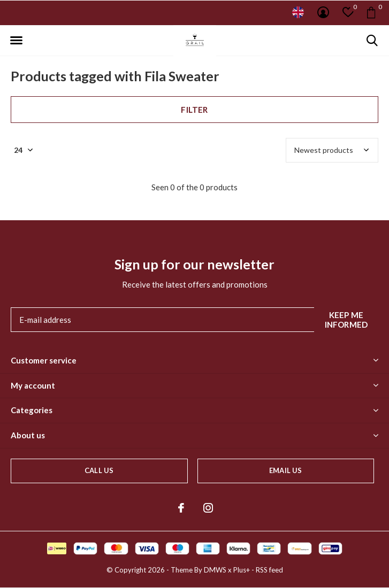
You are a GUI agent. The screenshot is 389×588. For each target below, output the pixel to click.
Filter (194, 110)
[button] (16, 41)
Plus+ (242, 570)
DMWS (215, 570)
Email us (285, 470)
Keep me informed (346, 320)
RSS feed (269, 570)
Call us (99, 470)
